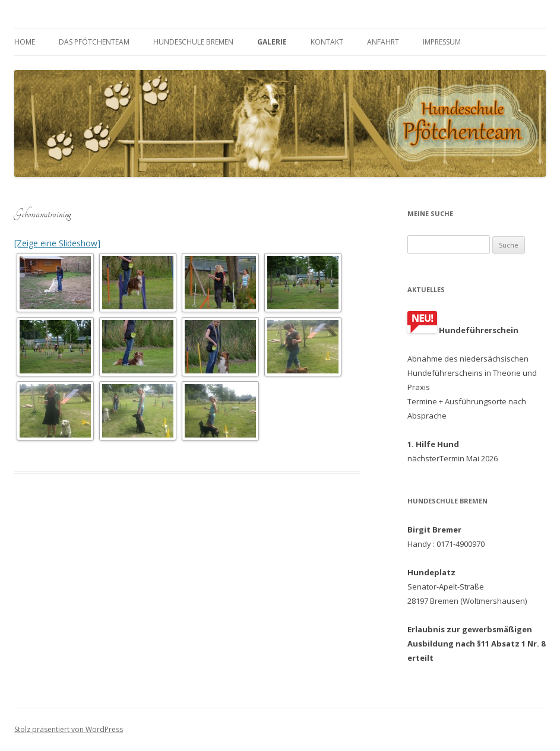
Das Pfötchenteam (94, 42)
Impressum (442, 42)
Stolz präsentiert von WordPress (69, 729)
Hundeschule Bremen (193, 42)
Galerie (272, 42)
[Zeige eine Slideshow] (57, 243)
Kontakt (327, 42)
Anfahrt (383, 42)
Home (25, 42)
